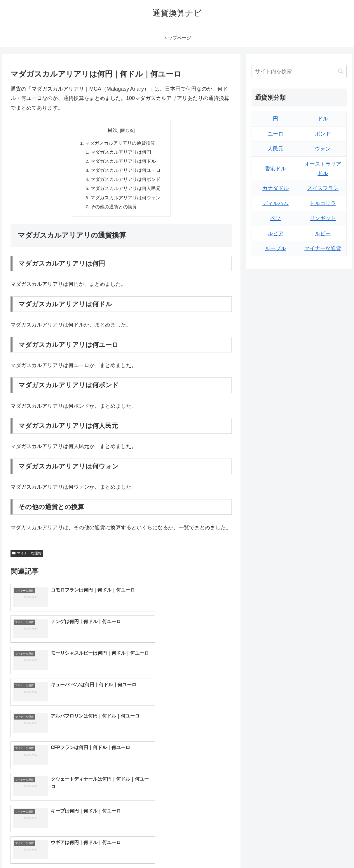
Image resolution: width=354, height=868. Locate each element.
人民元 (275, 149)
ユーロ (275, 134)
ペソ (275, 218)
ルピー (323, 234)
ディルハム (275, 203)
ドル (323, 119)
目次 (113, 130)
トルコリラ (323, 203)
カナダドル (275, 188)
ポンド (323, 134)
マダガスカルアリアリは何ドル (123, 162)
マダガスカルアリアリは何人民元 (126, 191)
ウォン (323, 149)
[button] (341, 71)
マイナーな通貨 (27, 556)
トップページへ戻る (283, 850)
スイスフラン (323, 188)
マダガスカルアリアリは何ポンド (126, 181)
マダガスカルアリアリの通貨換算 (120, 143)
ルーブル (275, 248)
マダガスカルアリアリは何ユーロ (126, 172)
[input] (299, 71)
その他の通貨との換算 (114, 210)
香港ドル (275, 169)
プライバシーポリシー (328, 850)
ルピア (275, 234)
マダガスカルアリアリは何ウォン (126, 200)
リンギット (323, 218)
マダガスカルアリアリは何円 (121, 153)
